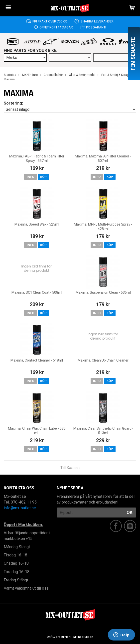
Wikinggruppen (83, 637)
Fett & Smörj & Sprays (116, 75)
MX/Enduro (30, 75)
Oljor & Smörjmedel (82, 75)
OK (130, 512)
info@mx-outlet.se (20, 508)
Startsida (10, 75)
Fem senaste (133, 54)
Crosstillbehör (53, 75)
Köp (43, 177)
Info (30, 177)
